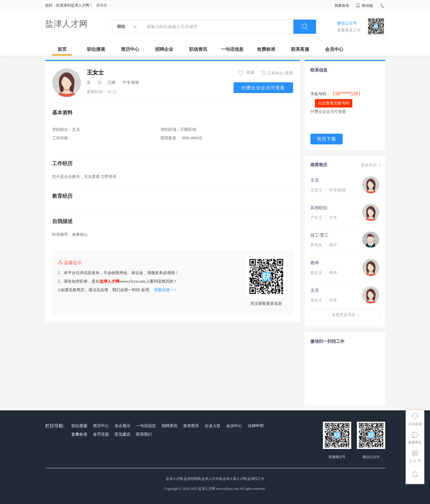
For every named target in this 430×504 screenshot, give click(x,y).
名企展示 (122, 426)
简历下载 (327, 139)
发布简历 (191, 426)
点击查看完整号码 (334, 103)
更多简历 (372, 165)
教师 (315, 263)
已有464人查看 (277, 73)
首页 (62, 49)
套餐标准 (79, 434)
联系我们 (144, 434)
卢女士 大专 (324, 218)
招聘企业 (164, 49)
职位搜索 (96, 49)
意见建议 (122, 434)
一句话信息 (232, 49)
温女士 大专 (324, 300)
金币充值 (101, 434)
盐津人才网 (66, 24)
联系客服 (300, 49)
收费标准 (266, 49)
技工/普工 (319, 235)
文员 (315, 180)
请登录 (102, 5)
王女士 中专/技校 (328, 190)
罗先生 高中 (324, 245)
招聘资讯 (170, 426)
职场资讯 (198, 49)
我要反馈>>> (165, 290)
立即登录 (109, 177)
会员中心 (334, 49)
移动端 (365, 6)
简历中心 (130, 49)
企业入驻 (213, 426)
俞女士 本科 (324, 273)
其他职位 (319, 208)
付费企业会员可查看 (263, 88)
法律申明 (256, 426)
